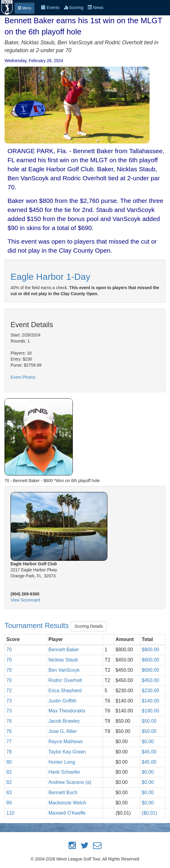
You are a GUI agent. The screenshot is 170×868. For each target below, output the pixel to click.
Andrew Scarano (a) (70, 782)
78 (9, 752)
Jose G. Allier (63, 731)
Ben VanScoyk (64, 670)
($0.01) (149, 813)
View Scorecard (25, 600)
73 (9, 701)
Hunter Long (62, 762)
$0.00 (148, 742)
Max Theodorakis (67, 711)
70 (9, 650)
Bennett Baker (64, 650)
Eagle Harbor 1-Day (50, 277)
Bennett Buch (63, 792)
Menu (25, 8)
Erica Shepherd (65, 691)
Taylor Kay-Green (67, 752)
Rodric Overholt (65, 680)
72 (9, 691)
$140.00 (150, 701)
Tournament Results (38, 625)
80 (9, 762)
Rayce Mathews (66, 742)
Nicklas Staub (63, 660)
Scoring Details (89, 626)
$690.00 (150, 670)
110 (10, 813)
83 (9, 792)
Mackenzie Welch (67, 803)
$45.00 (149, 752)
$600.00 (150, 660)
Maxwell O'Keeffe (67, 813)
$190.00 (150, 711)
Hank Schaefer (64, 772)
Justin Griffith (62, 701)
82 (9, 772)
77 (9, 742)
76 (9, 721)
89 (9, 803)
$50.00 (149, 721)
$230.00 (150, 691)
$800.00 (150, 650)
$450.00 (150, 680)
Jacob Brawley (64, 721)
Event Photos (23, 377)
